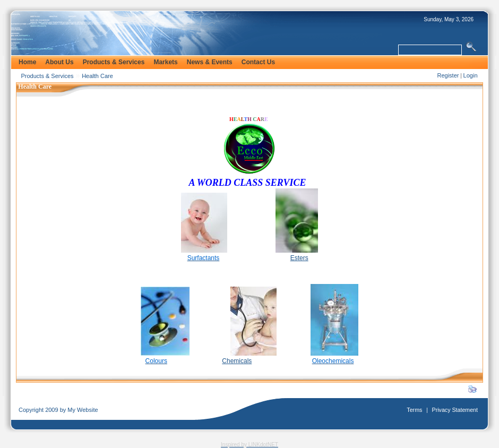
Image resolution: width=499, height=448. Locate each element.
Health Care (97, 76)
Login (471, 75)
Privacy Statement (455, 410)
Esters (299, 258)
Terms (414, 410)
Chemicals (237, 361)
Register (448, 75)
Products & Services (48, 76)
